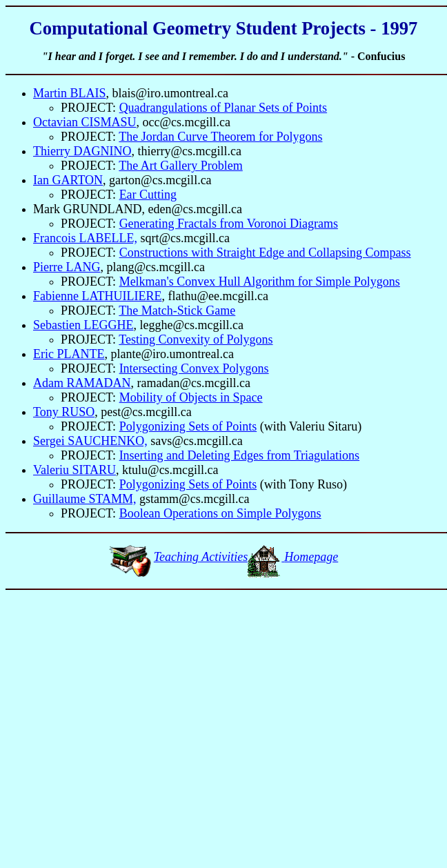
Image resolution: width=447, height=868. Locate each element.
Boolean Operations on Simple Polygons (220, 513)
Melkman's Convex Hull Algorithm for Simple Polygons (260, 282)
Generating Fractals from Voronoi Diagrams (229, 224)
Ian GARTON (68, 180)
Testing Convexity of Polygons (196, 339)
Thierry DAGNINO (82, 151)
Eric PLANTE (69, 354)
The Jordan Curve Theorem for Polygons (220, 137)
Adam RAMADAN (82, 383)
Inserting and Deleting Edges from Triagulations (239, 455)
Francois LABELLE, (85, 238)
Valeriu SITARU (74, 470)
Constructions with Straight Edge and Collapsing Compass (265, 253)
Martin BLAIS (70, 93)
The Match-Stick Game (177, 310)
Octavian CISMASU (85, 122)
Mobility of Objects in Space (191, 397)
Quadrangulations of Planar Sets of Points (223, 108)
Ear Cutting (148, 195)
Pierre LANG (67, 267)
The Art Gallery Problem (180, 166)
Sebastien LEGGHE (83, 325)
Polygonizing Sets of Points (188, 426)
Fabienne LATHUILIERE (97, 296)
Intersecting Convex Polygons (194, 368)
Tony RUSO (64, 412)
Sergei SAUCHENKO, (90, 441)
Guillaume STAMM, (85, 499)
